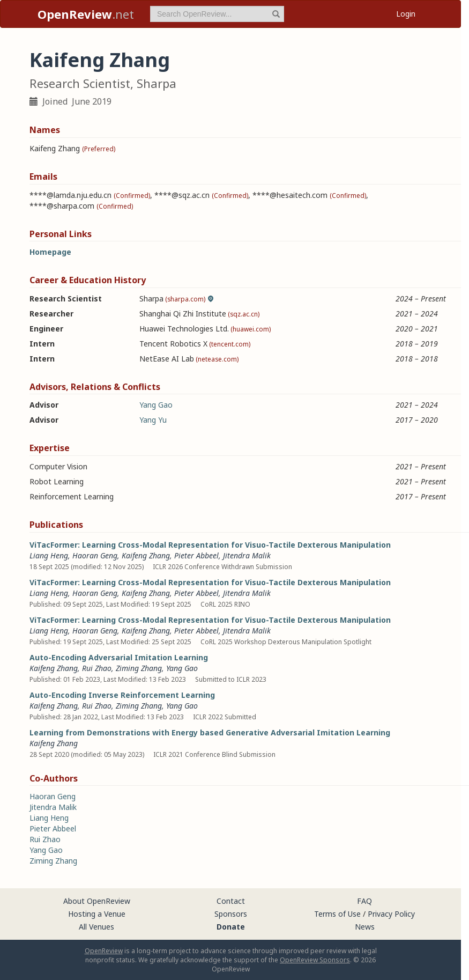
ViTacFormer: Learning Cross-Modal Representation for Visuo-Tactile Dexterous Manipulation (210, 545)
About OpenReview (97, 901)
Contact (231, 901)
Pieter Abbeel (196, 555)
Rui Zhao (97, 668)
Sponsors (231, 914)
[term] (217, 14)
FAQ (364, 901)
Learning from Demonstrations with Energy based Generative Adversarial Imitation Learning (210, 732)
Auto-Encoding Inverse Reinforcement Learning (122, 695)
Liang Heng (49, 555)
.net (86, 14)
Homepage (50, 252)
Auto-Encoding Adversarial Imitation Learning (119, 657)
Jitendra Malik (247, 555)
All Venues (96, 927)
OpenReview (104, 951)
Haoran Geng (95, 555)
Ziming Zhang (139, 668)
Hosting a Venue (97, 914)
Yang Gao (156, 405)
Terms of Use (337, 914)
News (365, 927)
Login (406, 14)
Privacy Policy (391, 914)
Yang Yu (153, 420)
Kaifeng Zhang (146, 555)
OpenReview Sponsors (315, 960)
